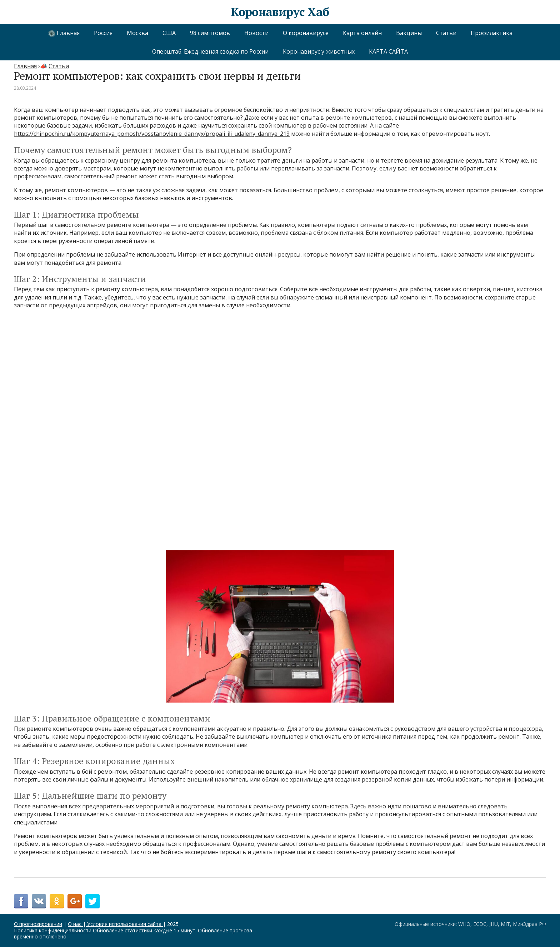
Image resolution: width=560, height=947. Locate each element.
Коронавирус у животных (319, 51)
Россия (103, 33)
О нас (75, 924)
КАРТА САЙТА (388, 51)
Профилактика (492, 33)
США (169, 33)
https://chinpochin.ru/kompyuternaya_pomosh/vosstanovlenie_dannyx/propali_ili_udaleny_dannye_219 (152, 134)
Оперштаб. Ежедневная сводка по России (210, 51)
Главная (64, 33)
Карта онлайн (362, 33)
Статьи (446, 33)
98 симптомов (210, 33)
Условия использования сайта (124, 924)
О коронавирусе (306, 33)
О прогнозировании (38, 924)
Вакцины (409, 33)
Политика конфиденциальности (53, 930)
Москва (137, 33)
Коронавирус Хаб (280, 12)
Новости (256, 33)
